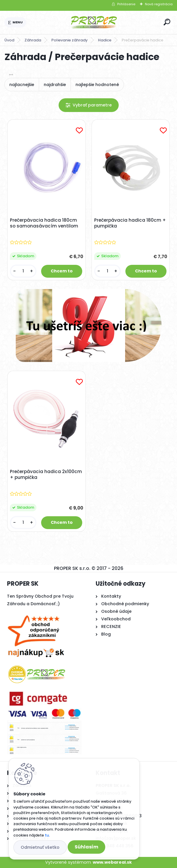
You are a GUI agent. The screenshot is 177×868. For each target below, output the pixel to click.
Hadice (105, 40)
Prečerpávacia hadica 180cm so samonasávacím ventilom (44, 223)
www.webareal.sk (112, 862)
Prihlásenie (126, 4)
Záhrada (33, 40)
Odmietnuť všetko (40, 847)
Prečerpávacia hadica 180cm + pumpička (130, 223)
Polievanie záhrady (70, 40)
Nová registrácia (159, 4)
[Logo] (94, 22)
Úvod (9, 40)
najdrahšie (55, 85)
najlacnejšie (22, 85)
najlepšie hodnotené (97, 85)
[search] (167, 22)
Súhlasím (86, 847)
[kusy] (23, 271)
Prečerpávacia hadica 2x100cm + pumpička (46, 475)
